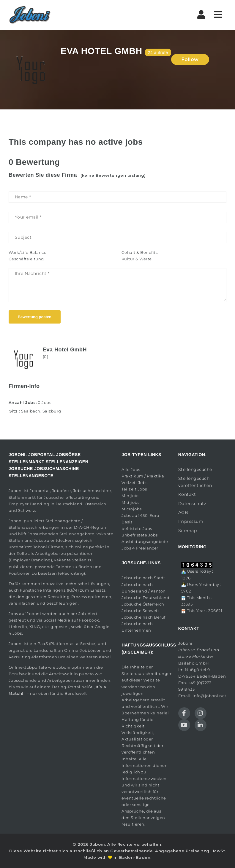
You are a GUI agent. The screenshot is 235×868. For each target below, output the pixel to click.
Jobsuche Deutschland (145, 598)
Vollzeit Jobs (135, 482)
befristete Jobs (137, 528)
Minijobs (130, 496)
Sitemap (188, 531)
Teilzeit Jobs (134, 489)
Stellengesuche (195, 469)
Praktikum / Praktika (143, 476)
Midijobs (130, 502)
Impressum (191, 521)
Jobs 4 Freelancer (140, 548)
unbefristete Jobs (140, 535)
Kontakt (187, 494)
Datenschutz (192, 504)
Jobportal (40, 490)
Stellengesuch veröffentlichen (195, 482)
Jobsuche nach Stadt (143, 578)
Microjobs (132, 509)
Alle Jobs (131, 469)
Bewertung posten (35, 317)
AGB (183, 512)
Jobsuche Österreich (143, 604)
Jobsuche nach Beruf (143, 617)
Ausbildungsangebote (145, 541)
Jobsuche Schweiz (141, 611)
